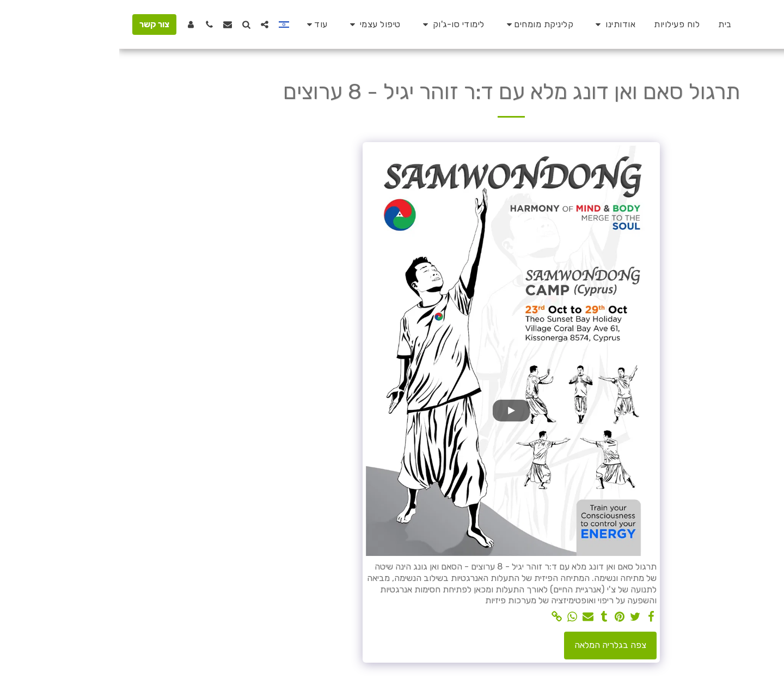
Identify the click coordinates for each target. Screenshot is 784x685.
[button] (494, 25)
